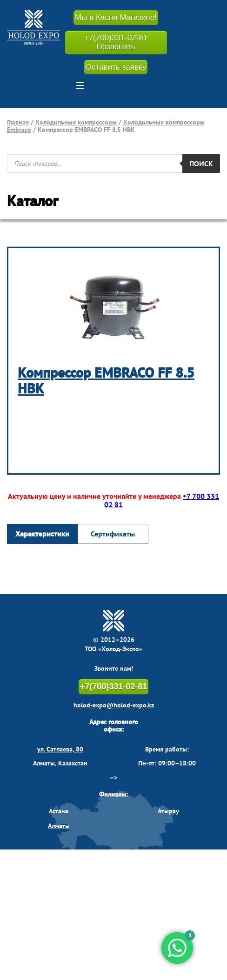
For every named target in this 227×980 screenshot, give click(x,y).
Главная (18, 122)
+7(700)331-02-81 (114, 686)
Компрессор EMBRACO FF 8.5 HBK (106, 380)
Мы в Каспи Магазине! (116, 17)
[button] (80, 85)
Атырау (168, 811)
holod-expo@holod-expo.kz (114, 705)
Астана (59, 811)
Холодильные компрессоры (76, 122)
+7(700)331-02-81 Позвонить (116, 42)
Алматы (59, 826)
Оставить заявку (116, 67)
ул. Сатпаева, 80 (60, 749)
